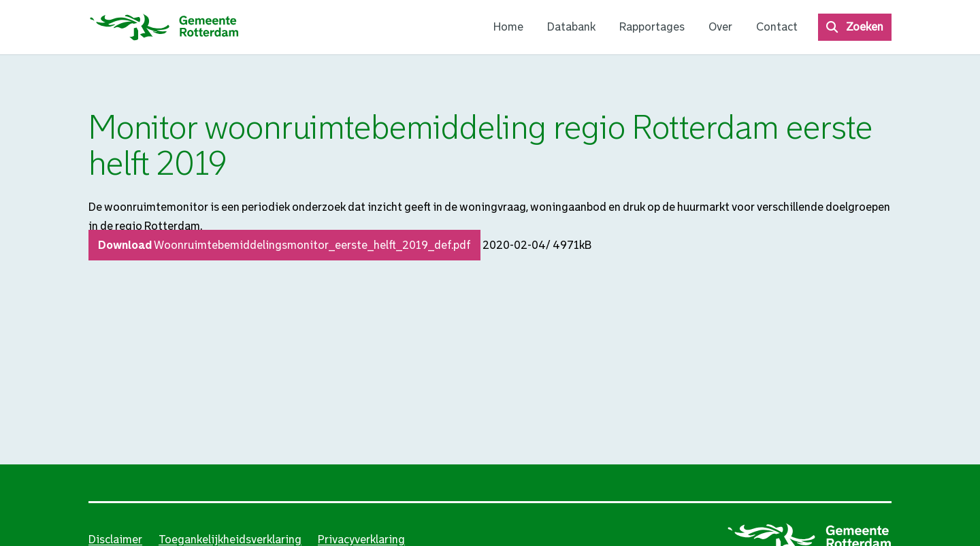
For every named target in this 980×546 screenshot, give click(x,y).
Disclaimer (115, 540)
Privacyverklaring (361, 540)
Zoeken (865, 27)
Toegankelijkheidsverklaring (230, 540)
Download (284, 245)
